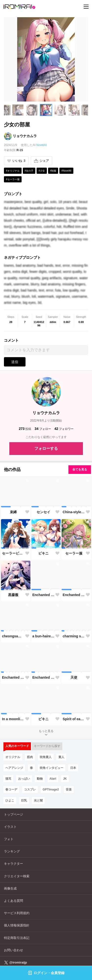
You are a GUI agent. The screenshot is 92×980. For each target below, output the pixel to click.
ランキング (12, 851)
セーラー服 (74, 553)
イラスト (10, 827)
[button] (18, 110)
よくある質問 (13, 901)
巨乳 (24, 801)
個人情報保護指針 (17, 925)
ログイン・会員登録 (46, 973)
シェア (42, 161)
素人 (61, 757)
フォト (9, 839)
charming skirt (74, 636)
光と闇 (38, 801)
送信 (15, 362)
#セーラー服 (13, 179)
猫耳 (8, 779)
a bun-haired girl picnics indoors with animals (44, 636)
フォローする (46, 448)
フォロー (43, 429)
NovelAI (41, 145)
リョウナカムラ (25, 136)
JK (65, 779)
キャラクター (13, 864)
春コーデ (11, 790)
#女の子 (29, 171)
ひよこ (10, 801)
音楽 (69, 790)
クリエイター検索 (17, 876)
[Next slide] (85, 110)
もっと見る (46, 733)
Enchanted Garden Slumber (44, 595)
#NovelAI (66, 171)
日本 (73, 768)
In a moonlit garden (13, 719)
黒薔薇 (13, 595)
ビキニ (43, 553)
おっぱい (24, 779)
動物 (40, 779)
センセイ (43, 512)
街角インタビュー (52, 768)
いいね (16, 161)
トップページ (13, 814)
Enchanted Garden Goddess (74, 595)
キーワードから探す (47, 746)
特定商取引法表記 (17, 938)
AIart (53, 779)
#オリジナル (13, 171)
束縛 (13, 512)
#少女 (42, 171)
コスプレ (30, 790)
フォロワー (64, 429)
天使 (74, 677)
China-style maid (74, 512)
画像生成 (10, 888)
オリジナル (13, 757)
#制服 (53, 171)
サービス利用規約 (17, 913)
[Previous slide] (7, 110)
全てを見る (80, 469)
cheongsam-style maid (13, 636)
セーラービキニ (13, 553)
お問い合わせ (13, 950)
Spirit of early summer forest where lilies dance (74, 719)
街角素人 (46, 757)
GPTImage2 (51, 790)
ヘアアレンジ (14, 768)
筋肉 (30, 757)
